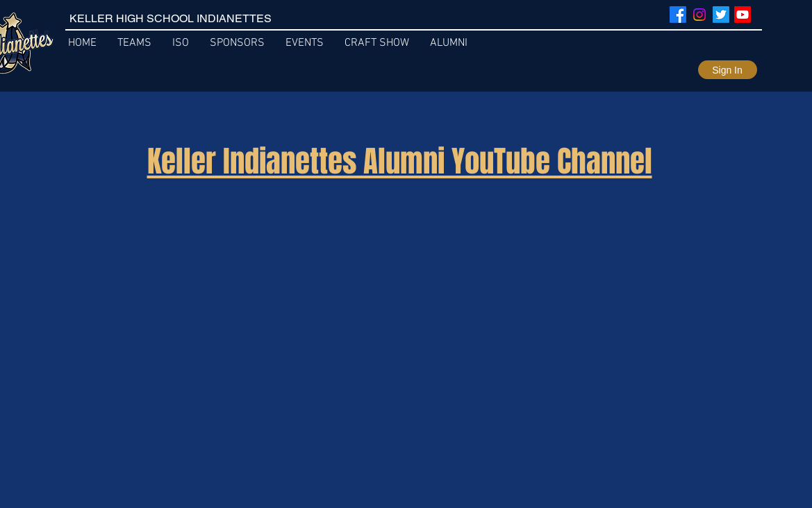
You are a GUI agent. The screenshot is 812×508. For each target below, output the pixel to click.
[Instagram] (699, 15)
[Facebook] (678, 15)
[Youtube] (743, 15)
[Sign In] (728, 70)
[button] (305, 43)
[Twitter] (721, 15)
